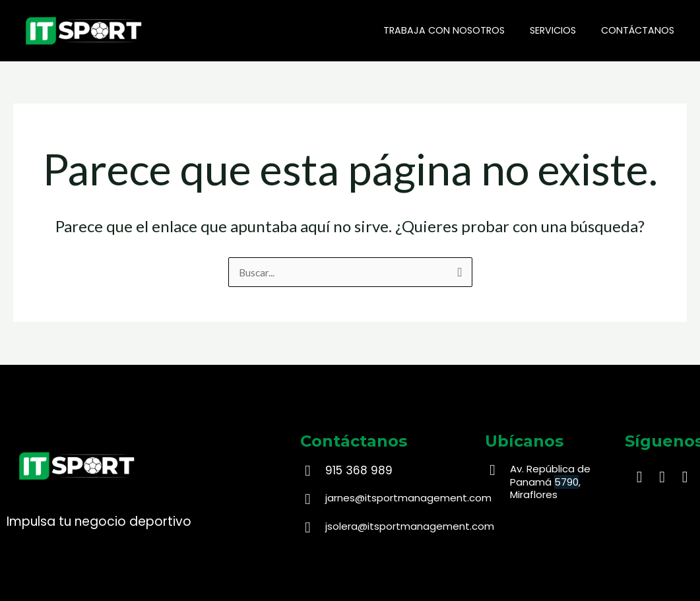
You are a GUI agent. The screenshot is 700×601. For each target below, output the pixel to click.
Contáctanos (641, 30)
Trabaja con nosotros (459, 30)
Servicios (562, 30)
